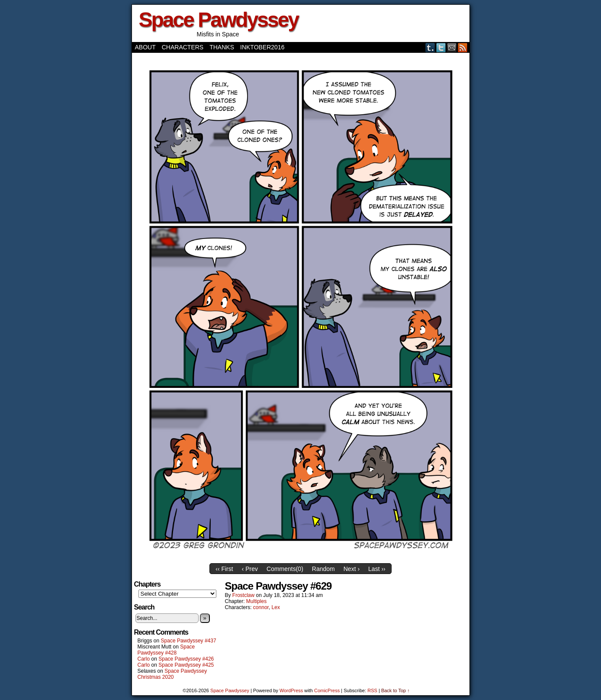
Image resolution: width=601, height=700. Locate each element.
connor (261, 607)
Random (323, 569)
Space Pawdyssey (219, 20)
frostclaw (243, 595)
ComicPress (327, 690)
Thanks (222, 47)
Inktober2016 (262, 47)
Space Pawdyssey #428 (166, 650)
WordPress (291, 690)
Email (452, 47)
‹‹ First (224, 569)
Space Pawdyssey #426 (186, 659)
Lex (276, 607)
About (145, 47)
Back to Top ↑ (395, 690)
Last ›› (377, 569)
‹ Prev (250, 569)
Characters (183, 47)
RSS (463, 47)
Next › (352, 569)
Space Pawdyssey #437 (189, 641)
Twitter (441, 47)
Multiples (256, 601)
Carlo (144, 659)
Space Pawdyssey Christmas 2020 (172, 674)
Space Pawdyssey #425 (186, 665)
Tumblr (430, 47)
